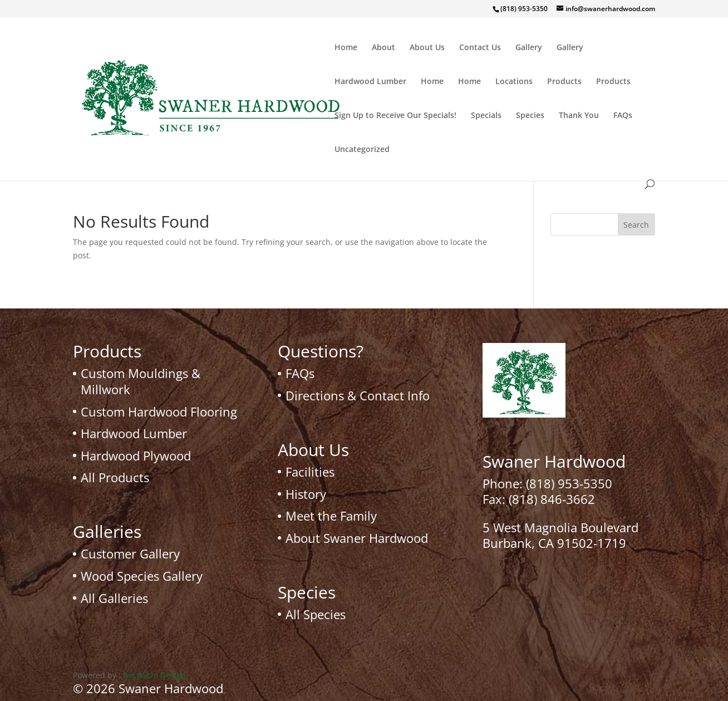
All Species (316, 614)
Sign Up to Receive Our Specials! (395, 116)
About (383, 48)
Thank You (579, 116)
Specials (486, 116)
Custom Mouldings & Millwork (141, 381)
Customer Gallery (130, 553)
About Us (427, 48)
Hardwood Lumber (370, 82)
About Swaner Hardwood (357, 538)
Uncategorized (362, 150)
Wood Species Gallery (142, 576)
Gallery (529, 48)
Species (530, 116)
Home (346, 48)
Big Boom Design (154, 675)
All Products (115, 477)
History (306, 494)
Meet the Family (331, 516)
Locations (514, 82)
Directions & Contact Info (358, 395)
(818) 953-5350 (569, 483)
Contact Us (480, 48)
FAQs (623, 116)
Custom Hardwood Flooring (159, 411)
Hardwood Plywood (136, 455)
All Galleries (114, 598)
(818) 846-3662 (552, 499)
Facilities (310, 472)
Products (564, 82)
